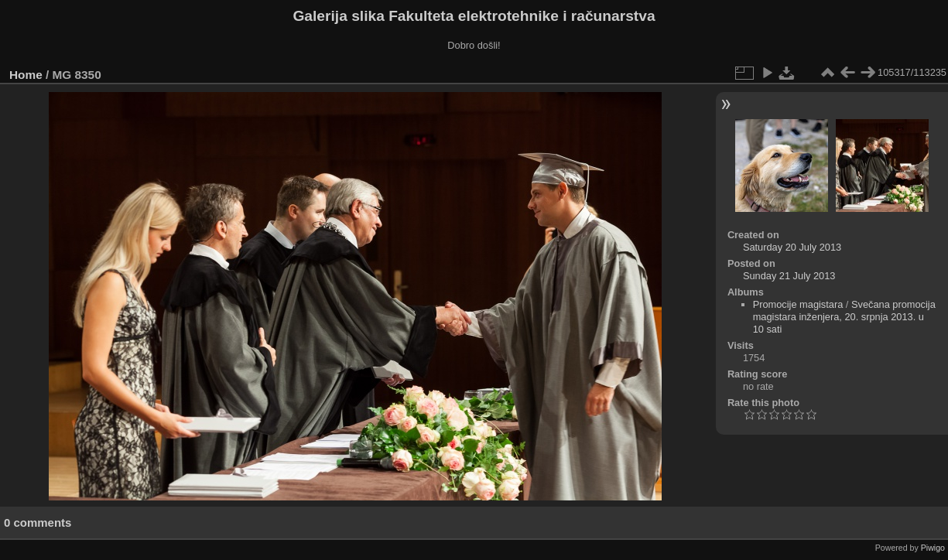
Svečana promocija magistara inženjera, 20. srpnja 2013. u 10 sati (844, 317)
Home (26, 75)
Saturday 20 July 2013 (792, 247)
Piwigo (933, 548)
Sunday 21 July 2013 (789, 276)
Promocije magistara (798, 304)
